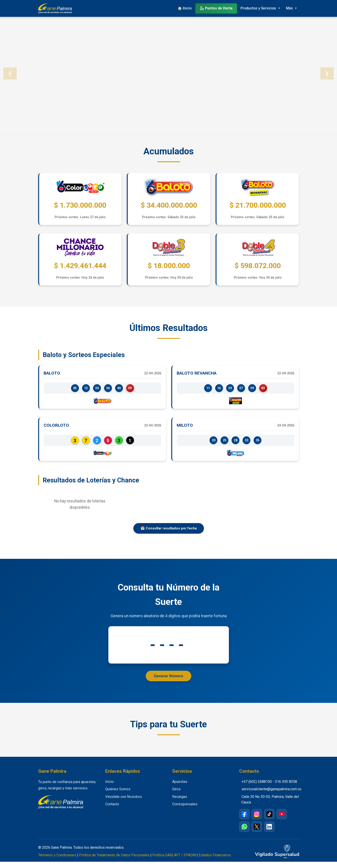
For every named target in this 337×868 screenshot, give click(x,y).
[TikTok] (269, 820)
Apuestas (180, 788)
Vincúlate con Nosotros (124, 803)
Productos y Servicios (254, 8)
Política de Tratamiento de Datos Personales (114, 861)
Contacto (112, 811)
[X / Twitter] (257, 833)
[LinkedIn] (269, 833)
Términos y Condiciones (57, 861)
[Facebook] (244, 820)
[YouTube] (282, 820)
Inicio (109, 788)
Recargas (180, 803)
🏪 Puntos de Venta (211, 8)
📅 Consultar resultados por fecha (169, 533)
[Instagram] (257, 820)
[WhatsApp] (244, 833)
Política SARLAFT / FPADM (174, 861)
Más (288, 8)
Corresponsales (185, 811)
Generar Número (168, 682)
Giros (176, 796)
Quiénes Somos (118, 796)
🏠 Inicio (178, 8)
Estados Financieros (215, 861)
